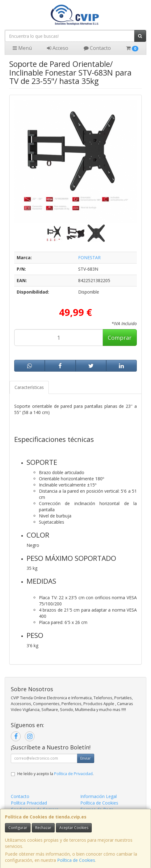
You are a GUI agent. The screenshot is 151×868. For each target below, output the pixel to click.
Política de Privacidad (73, 774)
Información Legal (99, 796)
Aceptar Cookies (74, 828)
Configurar (18, 828)
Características (29, 387)
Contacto (97, 48)
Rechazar (43, 828)
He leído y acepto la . (55, 774)
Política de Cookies (76, 860)
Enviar (86, 758)
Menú (22, 48)
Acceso (58, 48)
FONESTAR (89, 257)
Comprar (120, 338)
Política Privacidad (29, 803)
